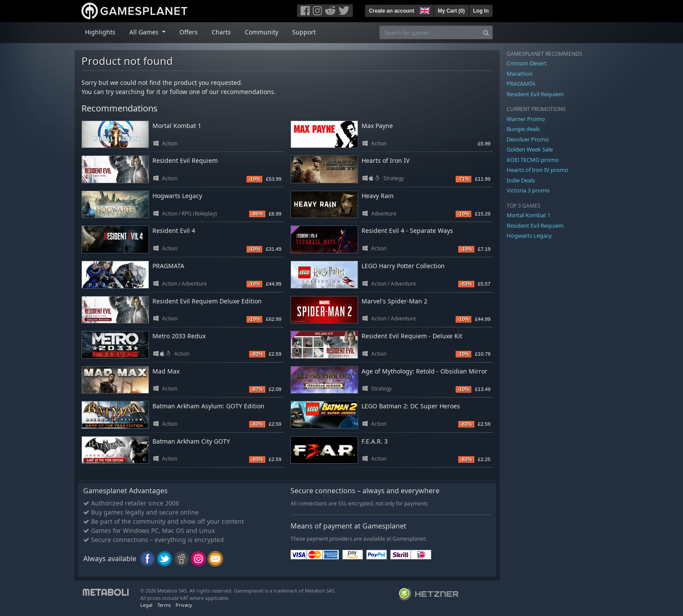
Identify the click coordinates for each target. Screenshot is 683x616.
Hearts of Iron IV (385, 160)
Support (304, 32)
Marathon (520, 74)
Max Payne (377, 126)
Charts (221, 32)
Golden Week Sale (530, 149)
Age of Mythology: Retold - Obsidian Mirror (424, 371)
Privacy (184, 605)
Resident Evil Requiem (185, 160)
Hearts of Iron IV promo (538, 170)
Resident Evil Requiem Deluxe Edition (207, 301)
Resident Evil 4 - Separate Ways (407, 231)
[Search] (486, 32)
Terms (164, 605)
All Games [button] (145, 32)
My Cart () (451, 11)
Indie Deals (521, 180)
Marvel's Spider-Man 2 (394, 301)
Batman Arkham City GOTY (191, 441)
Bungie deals (523, 129)
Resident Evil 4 (174, 231)
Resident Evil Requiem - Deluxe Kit (412, 336)
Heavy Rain (378, 196)
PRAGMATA (168, 266)
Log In (481, 11)
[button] (424, 10)
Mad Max (166, 371)
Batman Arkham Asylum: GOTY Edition (208, 406)
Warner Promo (526, 119)
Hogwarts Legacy (177, 196)
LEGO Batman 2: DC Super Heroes (411, 406)
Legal (146, 605)
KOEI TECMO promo (533, 160)
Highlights (100, 32)
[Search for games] (429, 32)
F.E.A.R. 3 (375, 441)
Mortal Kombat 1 (177, 126)
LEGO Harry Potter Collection (403, 266)
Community (262, 32)
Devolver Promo (528, 139)
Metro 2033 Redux (179, 336)
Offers (189, 32)
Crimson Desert (527, 63)
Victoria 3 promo (528, 190)
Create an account (392, 11)
